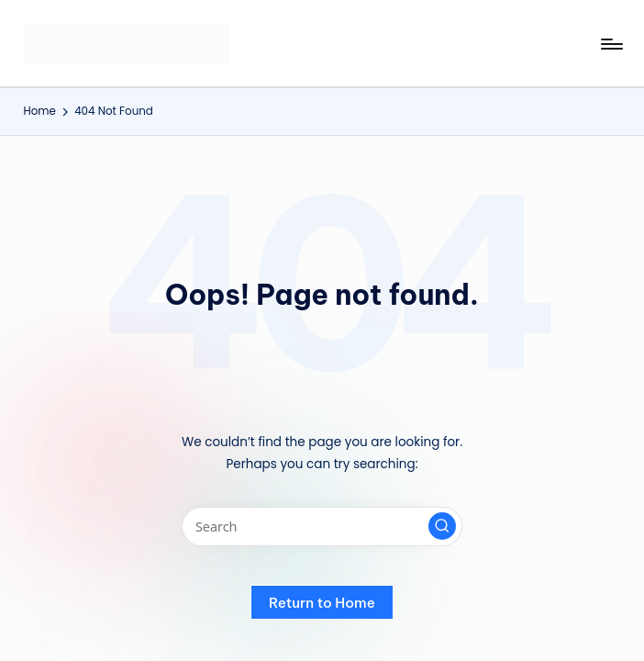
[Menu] (611, 44)
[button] (442, 526)
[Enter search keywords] (322, 527)
